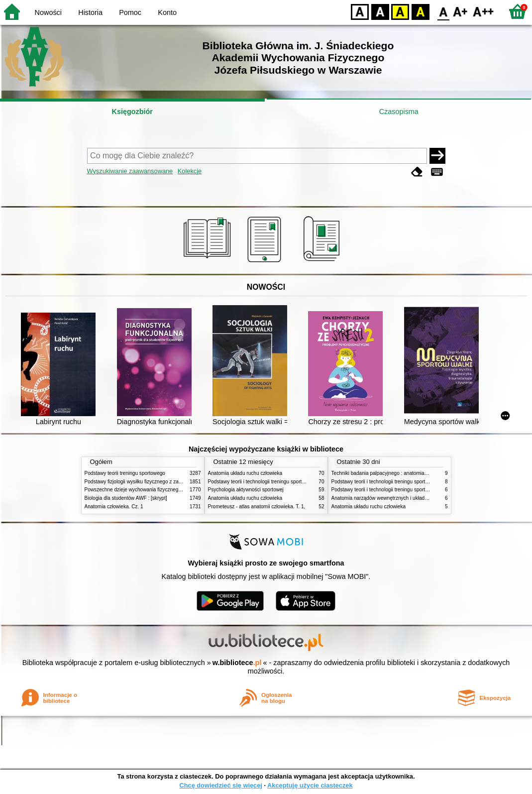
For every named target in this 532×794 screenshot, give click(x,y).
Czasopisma (399, 112)
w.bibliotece (237, 663)
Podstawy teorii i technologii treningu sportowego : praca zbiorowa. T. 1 (410, 490)
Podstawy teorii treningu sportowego (125, 473)
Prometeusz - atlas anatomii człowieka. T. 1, (257, 507)
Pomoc (130, 12)
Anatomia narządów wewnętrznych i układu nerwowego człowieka (405, 498)
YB (400, 11)
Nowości (48, 12)
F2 (483, 11)
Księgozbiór (132, 112)
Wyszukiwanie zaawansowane (130, 171)
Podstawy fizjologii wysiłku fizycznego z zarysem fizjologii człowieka (160, 482)
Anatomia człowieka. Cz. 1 (114, 507)
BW (380, 11)
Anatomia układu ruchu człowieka (245, 473)
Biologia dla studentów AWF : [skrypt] (126, 498)
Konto (167, 12)
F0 (443, 11)
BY (420, 11)
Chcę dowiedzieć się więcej (220, 785)
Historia (90, 12)
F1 (461, 11)
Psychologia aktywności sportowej (246, 490)
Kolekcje (190, 171)
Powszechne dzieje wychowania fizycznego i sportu (142, 490)
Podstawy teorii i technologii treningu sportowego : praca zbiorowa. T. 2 (287, 482)
